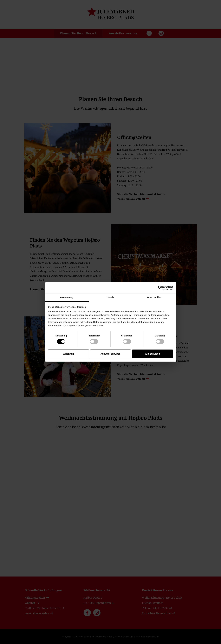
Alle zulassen (152, 354)
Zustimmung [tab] (67, 297)
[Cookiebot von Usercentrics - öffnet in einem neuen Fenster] (160, 288)
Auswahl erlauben (110, 354)
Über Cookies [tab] (154, 297)
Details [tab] (111, 297)
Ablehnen (68, 354)
